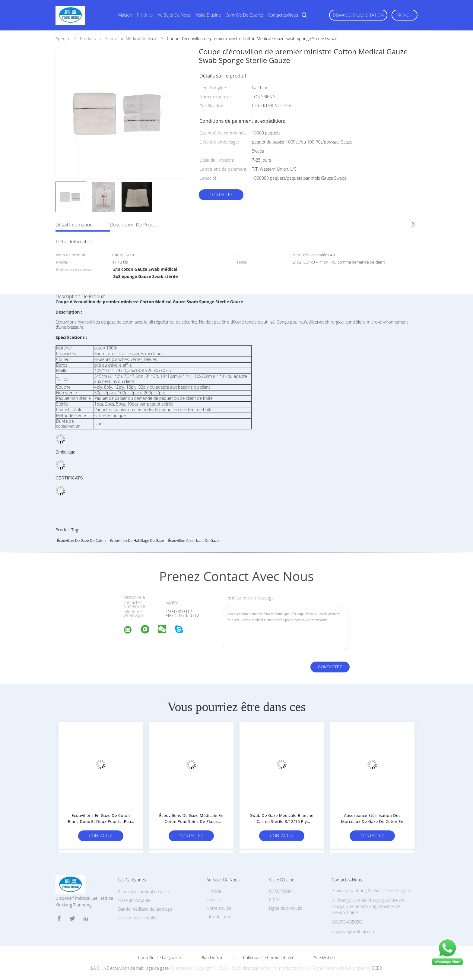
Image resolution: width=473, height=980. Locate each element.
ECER (377, 968)
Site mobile (324, 958)
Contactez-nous (283, 15)
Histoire (214, 891)
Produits (145, 15)
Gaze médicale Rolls (137, 918)
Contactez (221, 195)
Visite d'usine (208, 15)
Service (213, 900)
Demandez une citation (358, 15)
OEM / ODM (280, 891)
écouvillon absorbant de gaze (193, 541)
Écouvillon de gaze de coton (81, 541)
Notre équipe (219, 908)
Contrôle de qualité (244, 15)
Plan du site (212, 958)
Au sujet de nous (174, 15)
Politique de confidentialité (269, 958)
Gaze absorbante (135, 900)
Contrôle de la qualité (160, 958)
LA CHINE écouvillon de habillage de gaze (130, 968)
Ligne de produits (286, 908)
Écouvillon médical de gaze (144, 891)
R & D (274, 900)
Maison (125, 15)
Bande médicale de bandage (145, 909)
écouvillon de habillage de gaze (137, 541)
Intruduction (218, 917)
